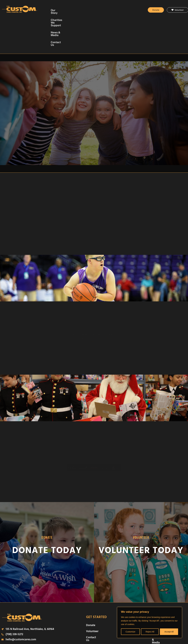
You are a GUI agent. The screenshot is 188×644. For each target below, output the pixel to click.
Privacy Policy (79, 633)
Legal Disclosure (60, 633)
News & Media (115, 10)
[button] (91, 445)
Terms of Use (96, 633)
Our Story (64, 10)
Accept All (169, 632)
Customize (130, 632)
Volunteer (92, 604)
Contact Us (91, 17)
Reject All (150, 632)
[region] (150, 622)
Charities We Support (88, 10)
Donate (91, 598)
